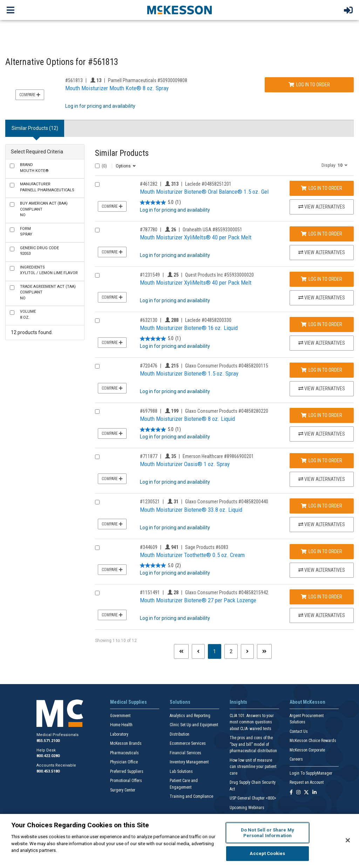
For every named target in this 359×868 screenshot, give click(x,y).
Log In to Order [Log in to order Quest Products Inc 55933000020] (321, 279)
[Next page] (247, 651)
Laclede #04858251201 (208, 184)
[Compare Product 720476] (97, 366)
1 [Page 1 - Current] (217, 651)
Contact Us (299, 731)
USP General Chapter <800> (253, 798)
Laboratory (119, 734)
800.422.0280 (48, 756)
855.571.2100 (48, 741)
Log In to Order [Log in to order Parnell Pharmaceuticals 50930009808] (309, 85)
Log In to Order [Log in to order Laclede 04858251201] (321, 188)
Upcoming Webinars (247, 808)
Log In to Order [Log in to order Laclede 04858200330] (321, 324)
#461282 (149, 184)
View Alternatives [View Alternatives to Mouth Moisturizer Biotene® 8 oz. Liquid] (322, 434)
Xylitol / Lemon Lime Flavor (49, 270)
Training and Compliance (191, 796)
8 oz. (28, 314)
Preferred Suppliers (127, 771)
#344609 (149, 547)
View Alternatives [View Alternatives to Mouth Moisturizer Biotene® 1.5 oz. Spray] (322, 389)
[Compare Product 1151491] (97, 593)
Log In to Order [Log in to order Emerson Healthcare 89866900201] (321, 460)
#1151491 (150, 592)
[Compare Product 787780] (97, 230)
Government (120, 716)
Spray (26, 232)
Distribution (179, 734)
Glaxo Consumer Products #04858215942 (227, 592)
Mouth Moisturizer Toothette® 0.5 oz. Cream (192, 555)
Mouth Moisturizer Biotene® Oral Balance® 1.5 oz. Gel (204, 192)
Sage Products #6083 (207, 547)
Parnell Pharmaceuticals (47, 187)
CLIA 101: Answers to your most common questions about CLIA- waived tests (252, 722)
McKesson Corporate (307, 750)
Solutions (180, 702)
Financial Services (185, 753)
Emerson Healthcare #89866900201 (218, 456)
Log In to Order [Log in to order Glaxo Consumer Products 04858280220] (321, 415)
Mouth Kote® (34, 168)
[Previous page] (198, 651)
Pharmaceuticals (124, 753)
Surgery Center (123, 790)
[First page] (181, 651)
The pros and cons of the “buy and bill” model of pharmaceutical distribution (253, 744)
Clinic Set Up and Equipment (194, 725)
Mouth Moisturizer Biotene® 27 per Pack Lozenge (198, 600)
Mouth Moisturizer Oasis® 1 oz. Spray (185, 464)
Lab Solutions (181, 771)
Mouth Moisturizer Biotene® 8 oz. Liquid (187, 419)
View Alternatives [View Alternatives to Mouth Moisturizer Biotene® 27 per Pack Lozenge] (322, 615)
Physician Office (124, 762)
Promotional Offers (126, 781)
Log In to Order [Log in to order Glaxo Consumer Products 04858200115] (321, 370)
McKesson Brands (126, 743)
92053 (39, 251)
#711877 (149, 456)
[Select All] (97, 166)
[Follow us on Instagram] (298, 793)
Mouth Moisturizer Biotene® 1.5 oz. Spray (189, 373)
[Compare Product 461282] (97, 184)
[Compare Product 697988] (97, 412)
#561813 (74, 80)
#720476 (149, 366)
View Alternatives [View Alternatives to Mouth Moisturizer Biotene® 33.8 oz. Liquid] (322, 524)
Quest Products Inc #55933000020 (219, 275)
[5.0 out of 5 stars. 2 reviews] (160, 566)
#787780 (149, 230)
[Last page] (264, 651)
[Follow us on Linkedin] (314, 793)
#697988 (149, 411)
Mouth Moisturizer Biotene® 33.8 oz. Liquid (191, 510)
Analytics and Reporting (190, 716)
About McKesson (307, 702)
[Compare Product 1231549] (97, 275)
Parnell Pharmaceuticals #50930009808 (148, 80)
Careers (296, 759)
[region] (179, 841)
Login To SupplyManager (311, 773)
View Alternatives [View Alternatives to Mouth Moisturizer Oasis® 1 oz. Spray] (322, 479)
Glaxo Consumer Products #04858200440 (227, 502)
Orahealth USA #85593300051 (212, 230)
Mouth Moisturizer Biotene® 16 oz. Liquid (189, 328)
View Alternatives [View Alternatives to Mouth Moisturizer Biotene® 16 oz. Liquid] (322, 343)
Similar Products (122, 153)
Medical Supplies (128, 702)
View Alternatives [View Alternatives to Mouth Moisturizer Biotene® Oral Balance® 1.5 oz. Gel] (322, 207)
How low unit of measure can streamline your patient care (253, 767)
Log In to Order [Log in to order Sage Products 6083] (321, 551)
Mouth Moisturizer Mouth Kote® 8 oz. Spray (117, 88)
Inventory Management (189, 762)
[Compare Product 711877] (97, 457)
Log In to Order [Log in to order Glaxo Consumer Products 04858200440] (321, 506)
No (44, 209)
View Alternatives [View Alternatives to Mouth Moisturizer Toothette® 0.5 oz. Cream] (322, 570)
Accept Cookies (267, 853)
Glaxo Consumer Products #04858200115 (227, 366)
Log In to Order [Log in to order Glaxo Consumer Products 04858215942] (321, 597)
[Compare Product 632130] (97, 321)
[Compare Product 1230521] (97, 502)
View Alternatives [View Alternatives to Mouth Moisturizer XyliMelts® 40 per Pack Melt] (322, 252)
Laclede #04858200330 (208, 320)
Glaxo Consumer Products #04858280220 (227, 411)
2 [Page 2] (231, 651)
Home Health (121, 725)
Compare (30, 95)
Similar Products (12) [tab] (35, 128)
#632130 (149, 320)
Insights (238, 702)
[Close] (348, 840)
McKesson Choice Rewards (313, 741)
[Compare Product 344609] (97, 548)
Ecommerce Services (188, 743)
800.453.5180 (48, 771)
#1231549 (150, 275)
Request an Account (307, 782)
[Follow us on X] (306, 793)
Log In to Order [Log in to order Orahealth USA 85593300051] (321, 234)
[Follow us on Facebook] (291, 793)
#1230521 (150, 502)
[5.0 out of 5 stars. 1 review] (160, 203)
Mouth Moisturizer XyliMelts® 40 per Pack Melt (196, 237)
